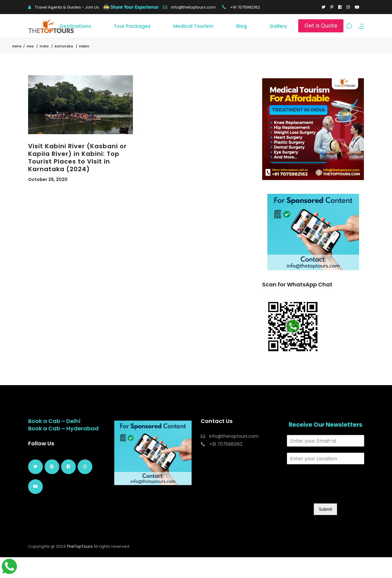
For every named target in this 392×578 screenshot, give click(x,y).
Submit (325, 509)
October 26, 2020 (48, 179)
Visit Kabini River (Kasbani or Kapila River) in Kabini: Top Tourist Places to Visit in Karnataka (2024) (77, 158)
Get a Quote (321, 26)
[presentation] (333, 493)
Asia (30, 46)
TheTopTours (80, 546)
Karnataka (64, 46)
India (44, 46)
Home (17, 46)
